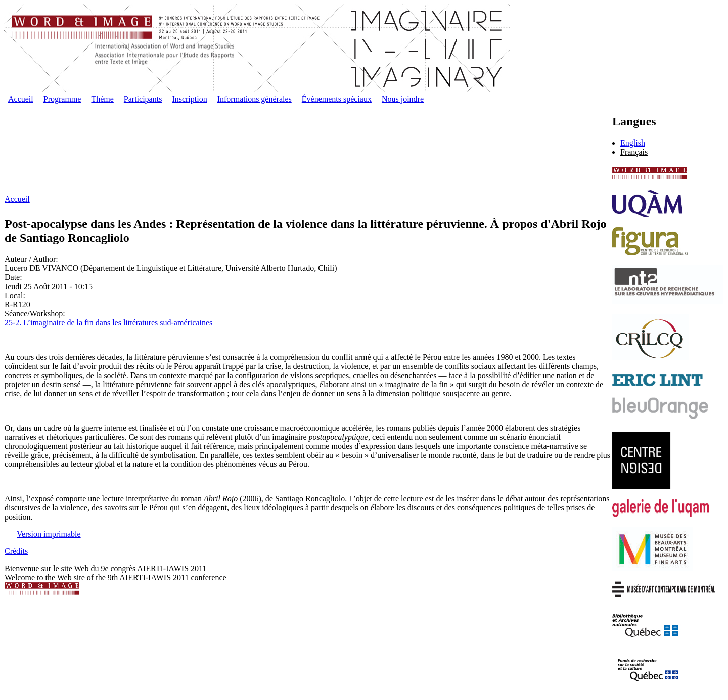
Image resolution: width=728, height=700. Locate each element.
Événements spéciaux (337, 99)
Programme (62, 99)
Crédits (16, 551)
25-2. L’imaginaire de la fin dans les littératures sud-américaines (108, 323)
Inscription (189, 99)
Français (634, 152)
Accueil (21, 99)
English (633, 143)
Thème (102, 99)
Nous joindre (403, 99)
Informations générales (255, 99)
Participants (143, 99)
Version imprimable (49, 534)
